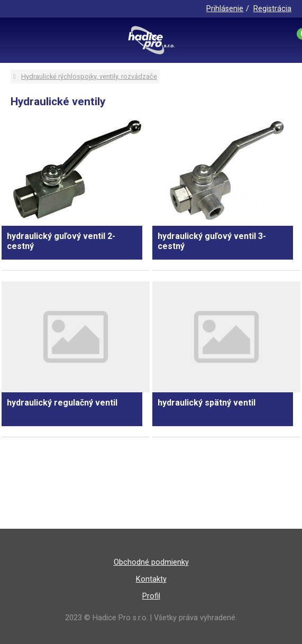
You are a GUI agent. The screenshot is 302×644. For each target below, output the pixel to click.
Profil (151, 596)
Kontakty (151, 579)
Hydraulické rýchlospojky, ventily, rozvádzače (89, 76)
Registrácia (272, 9)
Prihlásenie (225, 9)
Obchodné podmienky (151, 562)
